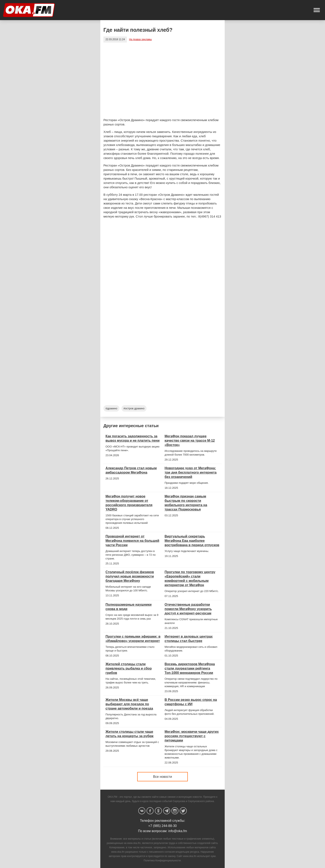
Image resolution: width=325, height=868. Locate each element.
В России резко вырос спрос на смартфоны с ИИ (191, 702)
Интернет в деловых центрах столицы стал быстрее (189, 639)
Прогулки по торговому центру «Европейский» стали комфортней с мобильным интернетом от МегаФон (190, 579)
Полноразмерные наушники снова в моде (129, 607)
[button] (317, 10)
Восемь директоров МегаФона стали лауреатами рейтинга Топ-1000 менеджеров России (190, 668)
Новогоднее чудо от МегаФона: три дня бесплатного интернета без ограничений (191, 472)
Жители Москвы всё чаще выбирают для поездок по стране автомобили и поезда (129, 704)
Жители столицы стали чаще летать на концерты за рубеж (129, 734)
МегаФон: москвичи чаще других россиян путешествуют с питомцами (192, 736)
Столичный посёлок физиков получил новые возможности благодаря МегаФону (130, 576)
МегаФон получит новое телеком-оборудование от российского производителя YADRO (129, 503)
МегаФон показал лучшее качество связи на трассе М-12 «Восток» (190, 441)
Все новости (162, 777)
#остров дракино (134, 408)
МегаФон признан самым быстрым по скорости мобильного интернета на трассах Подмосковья (186, 503)
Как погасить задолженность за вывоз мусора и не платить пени (133, 438)
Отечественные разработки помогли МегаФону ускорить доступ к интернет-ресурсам (188, 609)
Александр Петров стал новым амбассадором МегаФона (131, 470)
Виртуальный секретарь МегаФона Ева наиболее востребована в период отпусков (192, 541)
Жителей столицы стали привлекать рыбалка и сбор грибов (129, 668)
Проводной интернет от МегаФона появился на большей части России (132, 541)
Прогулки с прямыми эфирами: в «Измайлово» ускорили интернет (133, 639)
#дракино (111, 408)
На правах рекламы (140, 39)
